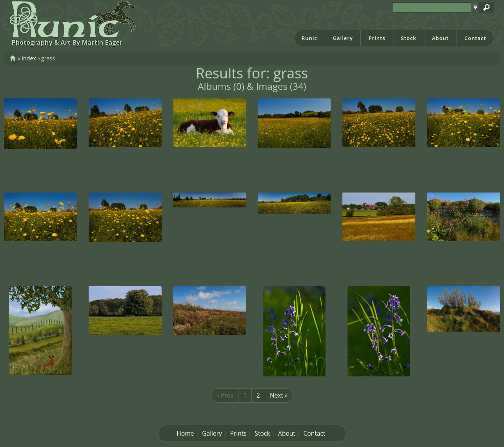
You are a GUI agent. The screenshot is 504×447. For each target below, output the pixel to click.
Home (186, 433)
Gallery (343, 38)
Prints (377, 38)
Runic (309, 38)
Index (29, 58)
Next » (279, 395)
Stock (408, 38)
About (440, 38)
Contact (475, 38)
